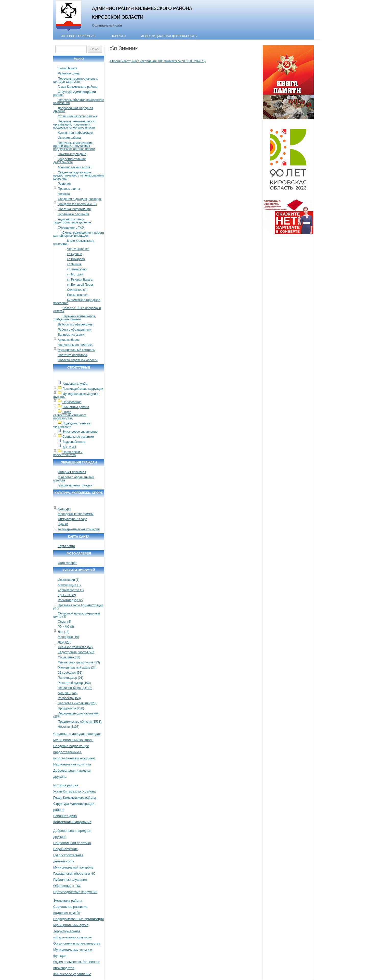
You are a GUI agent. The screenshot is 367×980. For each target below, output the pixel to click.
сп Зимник (74, 264)
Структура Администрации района (75, 93)
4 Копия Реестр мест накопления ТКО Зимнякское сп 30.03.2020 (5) (158, 61)
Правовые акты (69, 189)
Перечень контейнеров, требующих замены (75, 318)
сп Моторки (75, 274)
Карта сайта (66, 546)
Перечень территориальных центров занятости (75, 80)
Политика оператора (73, 355)
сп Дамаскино (77, 269)
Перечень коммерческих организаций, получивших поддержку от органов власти (74, 146)
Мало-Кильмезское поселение (74, 242)
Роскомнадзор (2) (70, 600)
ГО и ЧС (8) (66, 627)
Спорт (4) (64, 622)
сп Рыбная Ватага (80, 280)
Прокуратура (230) (71, 708)
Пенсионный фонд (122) (75, 688)
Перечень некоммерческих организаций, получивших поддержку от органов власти (75, 124)
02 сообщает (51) (70, 673)
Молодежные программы (76, 514)
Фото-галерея (68, 563)
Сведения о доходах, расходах (80, 199)
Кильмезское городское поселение (77, 301)
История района (69, 138)
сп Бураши (75, 254)
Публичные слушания (73, 214)
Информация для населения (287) (76, 715)
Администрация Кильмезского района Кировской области (142, 13)
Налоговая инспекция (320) (77, 703)
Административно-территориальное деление (72, 221)
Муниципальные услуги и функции (76, 395)
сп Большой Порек (80, 285)
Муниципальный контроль (76, 350)
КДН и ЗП (69, 447)
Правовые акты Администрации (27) (78, 607)
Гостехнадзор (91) (71, 678)
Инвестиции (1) (69, 580)
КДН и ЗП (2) (67, 595)
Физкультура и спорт (72, 519)
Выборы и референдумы (75, 324)
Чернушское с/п (78, 249)
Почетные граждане (72, 154)
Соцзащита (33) (69, 657)
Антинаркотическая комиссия (79, 529)
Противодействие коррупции (83, 389)
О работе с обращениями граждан (74, 479)
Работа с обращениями (74, 330)
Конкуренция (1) (69, 585)
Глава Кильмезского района (78, 87)
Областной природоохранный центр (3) (77, 615)
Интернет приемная (72, 472)
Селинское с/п (77, 290)
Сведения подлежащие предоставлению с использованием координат (78, 175)
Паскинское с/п (78, 295)
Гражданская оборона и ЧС (77, 204)
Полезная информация (74, 209)
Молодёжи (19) (68, 637)
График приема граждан (75, 485)
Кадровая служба (75, 384)
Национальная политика (75, 345)
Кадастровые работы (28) (76, 652)
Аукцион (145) (68, 693)
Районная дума (69, 73)
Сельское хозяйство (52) (75, 647)
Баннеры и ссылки (71, 335)
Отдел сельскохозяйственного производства (70, 415)
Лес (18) (64, 632)
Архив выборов (69, 340)
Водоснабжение (74, 442)
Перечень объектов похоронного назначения (79, 102)
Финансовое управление (80, 432)
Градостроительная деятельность (69, 161)
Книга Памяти (68, 68)
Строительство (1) (71, 590)
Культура (64, 509)
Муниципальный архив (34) (77, 668)
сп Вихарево (76, 259)
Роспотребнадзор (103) (74, 683)
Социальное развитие (78, 437)
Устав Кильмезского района (77, 116)
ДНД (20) (64, 642)
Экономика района (76, 407)
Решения (64, 184)
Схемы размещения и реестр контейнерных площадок (79, 234)
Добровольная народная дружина (73, 110)
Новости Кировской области (78, 360)
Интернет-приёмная (78, 36)
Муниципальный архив (74, 167)
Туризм (63, 524)
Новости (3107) (69, 727)
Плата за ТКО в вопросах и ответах (77, 310)
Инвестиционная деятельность (169, 36)
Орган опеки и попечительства (68, 454)
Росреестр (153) (69, 698)
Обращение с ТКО (71, 228)
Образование (72, 402)
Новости (118, 36)
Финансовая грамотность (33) (79, 662)
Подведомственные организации (72, 425)
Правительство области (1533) (80, 722)
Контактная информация (75, 133)
